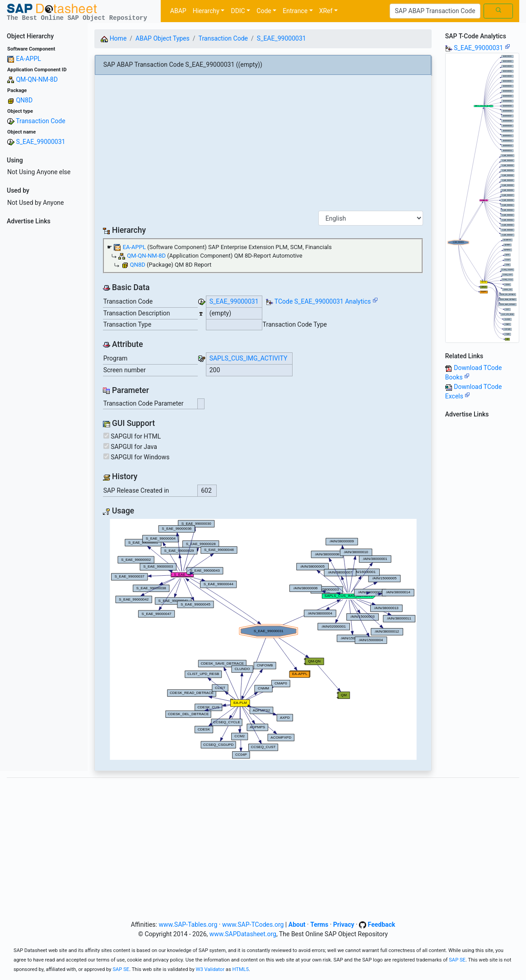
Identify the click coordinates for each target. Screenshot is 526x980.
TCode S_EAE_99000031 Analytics (323, 301)
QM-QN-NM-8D (37, 79)
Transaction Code (40, 121)
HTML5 (240, 969)
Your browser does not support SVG (263, 639)
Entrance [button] (295, 11)
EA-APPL (28, 59)
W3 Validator (210, 969)
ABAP (178, 11)
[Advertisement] (44, 364)
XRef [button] (326, 11)
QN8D (24, 100)
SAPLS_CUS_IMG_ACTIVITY (249, 358)
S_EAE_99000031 (40, 142)
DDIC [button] (238, 11)
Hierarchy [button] (206, 11)
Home (114, 38)
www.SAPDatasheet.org (243, 934)
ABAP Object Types (163, 38)
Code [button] (264, 11)
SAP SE (457, 960)
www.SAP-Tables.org (188, 925)
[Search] (435, 11)
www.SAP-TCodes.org (253, 925)
